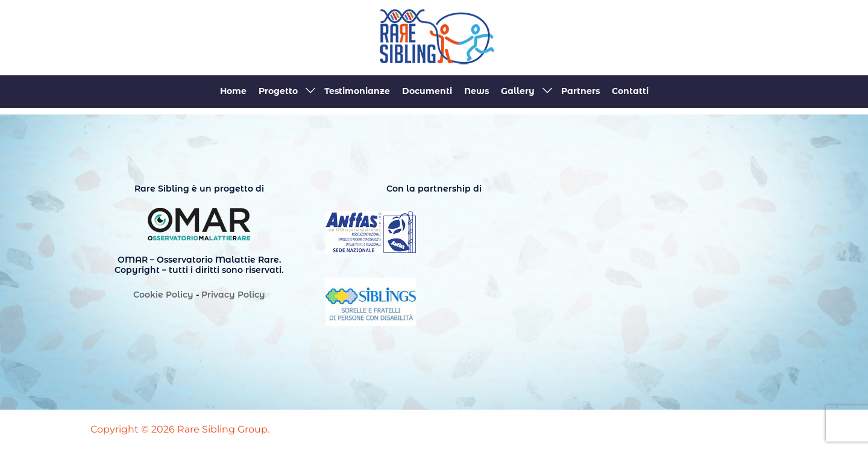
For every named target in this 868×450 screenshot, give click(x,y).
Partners (580, 91)
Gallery (518, 91)
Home (233, 91)
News (476, 91)
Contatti (630, 91)
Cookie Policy (163, 295)
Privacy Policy (233, 295)
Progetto (278, 91)
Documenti (427, 91)
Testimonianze (357, 91)
